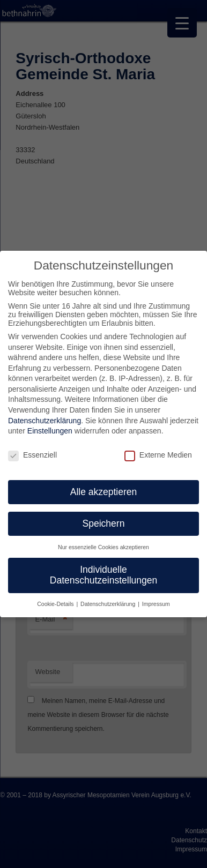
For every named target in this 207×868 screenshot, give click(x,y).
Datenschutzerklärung (45, 421)
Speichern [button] (104, 523)
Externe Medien (158, 455)
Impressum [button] (156, 604)
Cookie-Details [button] (56, 604)
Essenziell (32, 455)
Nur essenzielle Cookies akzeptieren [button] (103, 547)
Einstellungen (50, 431)
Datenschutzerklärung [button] (109, 604)
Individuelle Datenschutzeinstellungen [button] (103, 575)
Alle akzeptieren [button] (104, 492)
